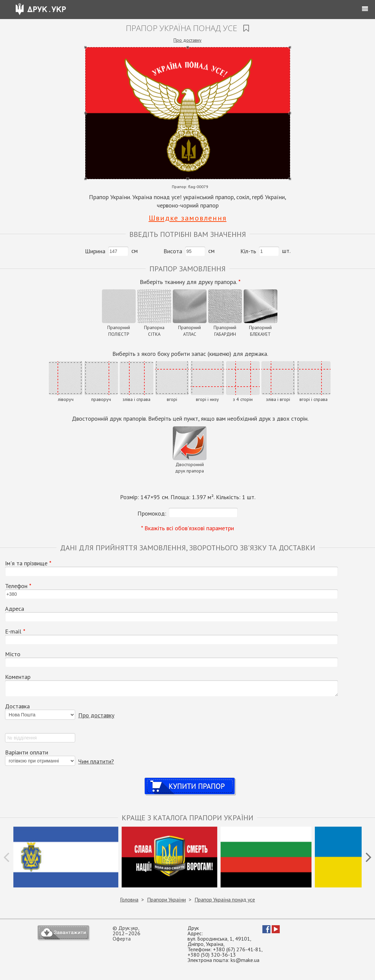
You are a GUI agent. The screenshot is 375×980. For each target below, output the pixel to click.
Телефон (18, 586)
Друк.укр (128, 928)
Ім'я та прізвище (28, 563)
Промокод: (152, 513)
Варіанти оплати (27, 752)
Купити (190, 780)
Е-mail (15, 632)
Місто (13, 654)
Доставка (17, 706)
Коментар (18, 677)
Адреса (15, 609)
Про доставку (187, 40)
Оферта (122, 939)
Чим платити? (96, 761)
